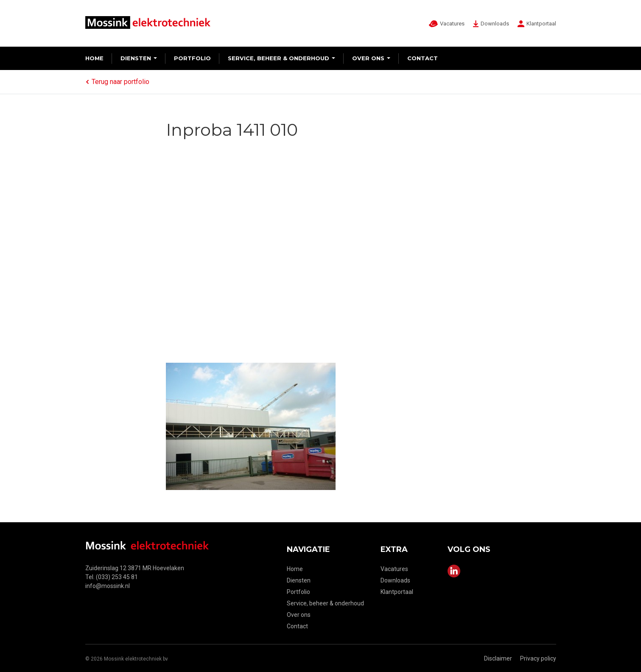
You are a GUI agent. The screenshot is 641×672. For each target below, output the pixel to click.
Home (94, 58)
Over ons (368, 58)
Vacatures (394, 569)
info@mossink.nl (108, 586)
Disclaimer (498, 658)
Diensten (136, 58)
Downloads (395, 580)
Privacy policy (538, 658)
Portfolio (192, 58)
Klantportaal (397, 592)
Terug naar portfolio (117, 82)
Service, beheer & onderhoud (279, 58)
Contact (423, 58)
